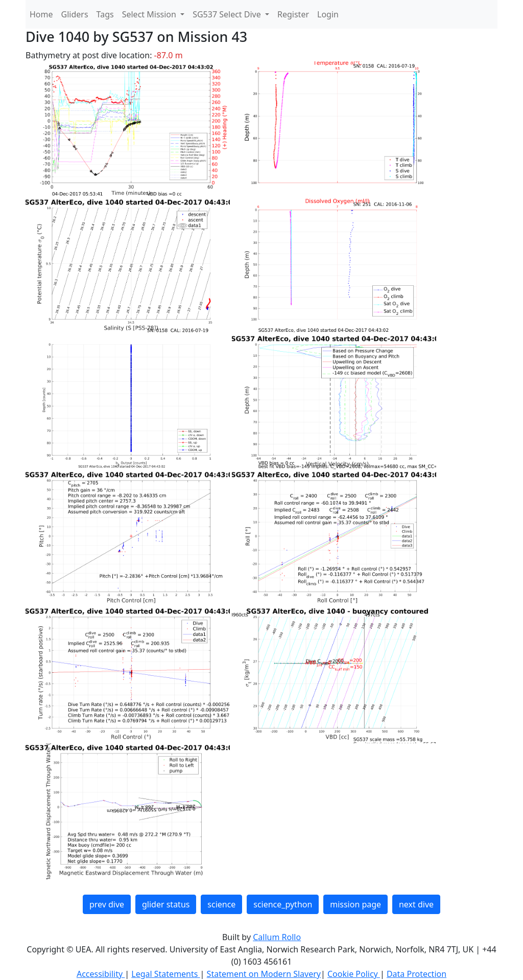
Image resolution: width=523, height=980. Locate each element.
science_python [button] (283, 904)
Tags (105, 14)
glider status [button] (166, 904)
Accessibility (101, 974)
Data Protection (417, 974)
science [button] (221, 904)
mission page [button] (355, 904)
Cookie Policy (354, 974)
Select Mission (150, 14)
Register (293, 14)
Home (41, 14)
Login (328, 14)
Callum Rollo (277, 937)
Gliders (75, 14)
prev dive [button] (107, 904)
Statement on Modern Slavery (264, 974)
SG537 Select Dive (228, 14)
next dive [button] (416, 904)
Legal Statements (165, 974)
